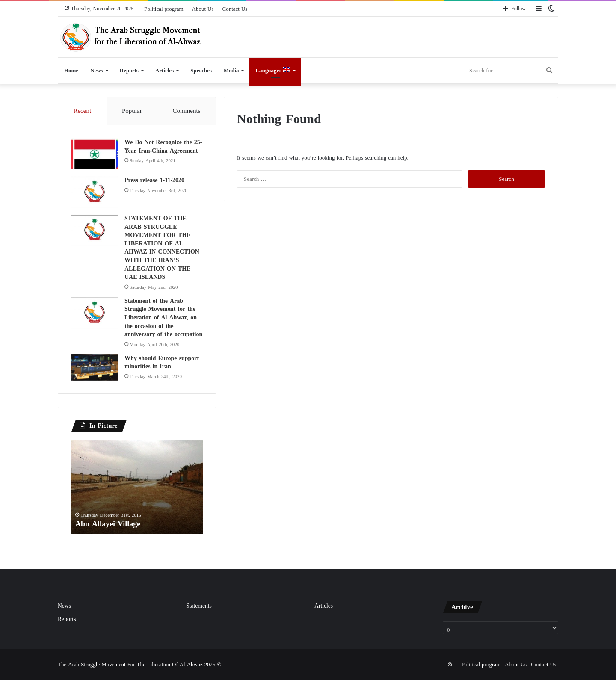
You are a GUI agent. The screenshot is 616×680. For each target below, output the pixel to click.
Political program (164, 9)
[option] (137, 487)
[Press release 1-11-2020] (95, 192)
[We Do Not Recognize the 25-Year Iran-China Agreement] (95, 154)
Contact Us (235, 9)
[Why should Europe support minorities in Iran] (95, 367)
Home (71, 70)
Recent (82, 111)
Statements (199, 606)
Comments (187, 111)
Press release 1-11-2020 (154, 180)
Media (231, 70)
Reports (129, 70)
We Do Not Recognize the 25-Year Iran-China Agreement (163, 146)
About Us (203, 9)
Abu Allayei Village (108, 524)
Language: (273, 70)
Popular (132, 111)
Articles (164, 70)
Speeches (201, 70)
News (97, 70)
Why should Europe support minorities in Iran (162, 362)
